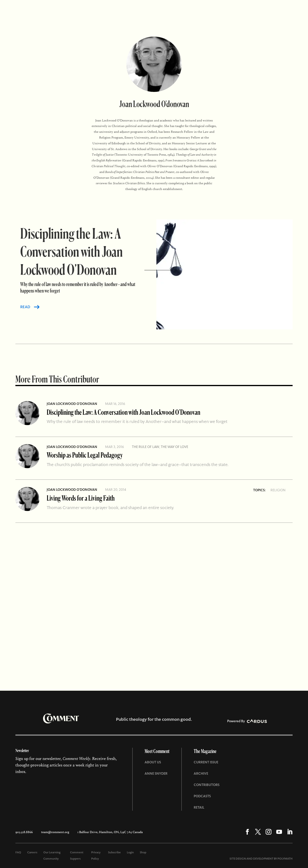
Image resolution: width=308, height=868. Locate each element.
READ (25, 307)
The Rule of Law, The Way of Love (160, 447)
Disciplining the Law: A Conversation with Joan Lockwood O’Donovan (123, 412)
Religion (278, 490)
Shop (143, 852)
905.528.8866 (24, 832)
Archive (201, 773)
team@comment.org (55, 832)
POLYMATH (285, 859)
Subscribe (114, 852)
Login (130, 852)
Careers (32, 852)
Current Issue (206, 762)
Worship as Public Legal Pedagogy (85, 455)
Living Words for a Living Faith (81, 498)
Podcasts (202, 796)
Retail (199, 807)
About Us (153, 762)
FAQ (18, 852)
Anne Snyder (156, 773)
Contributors (207, 785)
